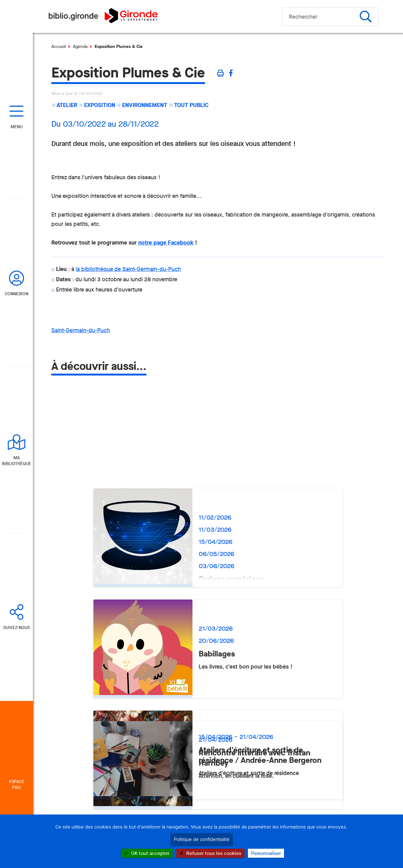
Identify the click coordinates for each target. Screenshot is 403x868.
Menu (17, 127)
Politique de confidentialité (202, 839)
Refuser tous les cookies (210, 853)
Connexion (17, 294)
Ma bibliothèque (17, 461)
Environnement (145, 105)
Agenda (80, 47)
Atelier (67, 105)
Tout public (191, 105)
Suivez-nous (17, 628)
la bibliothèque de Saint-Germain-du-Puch (128, 269)
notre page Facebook (166, 243)
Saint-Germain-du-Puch (81, 330)
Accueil (59, 47)
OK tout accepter (147, 853)
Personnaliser (266, 853)
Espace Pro (17, 785)
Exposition (100, 105)
